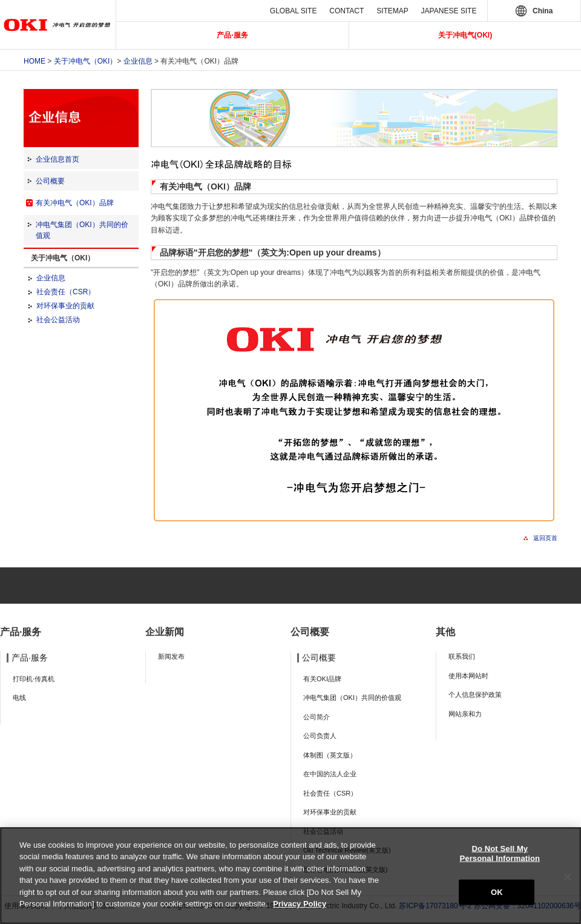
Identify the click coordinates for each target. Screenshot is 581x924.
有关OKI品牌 (322, 679)
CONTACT (346, 11)
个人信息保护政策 (475, 695)
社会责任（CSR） (66, 292)
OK (497, 892)
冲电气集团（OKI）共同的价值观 (352, 698)
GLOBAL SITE (294, 11)
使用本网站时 (468, 676)
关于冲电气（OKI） (86, 61)
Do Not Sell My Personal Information (500, 853)
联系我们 (462, 656)
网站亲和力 (465, 714)
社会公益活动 (58, 320)
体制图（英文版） (330, 755)
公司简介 (317, 717)
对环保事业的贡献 (65, 306)
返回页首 (545, 538)
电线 (19, 698)
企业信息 (138, 61)
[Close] (568, 877)
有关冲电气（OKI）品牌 (75, 203)
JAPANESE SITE (449, 11)
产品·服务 (232, 35)
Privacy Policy (300, 904)
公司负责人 (320, 736)
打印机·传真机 (34, 679)
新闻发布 (171, 656)
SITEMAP (392, 11)
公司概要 (50, 181)
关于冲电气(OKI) (465, 35)
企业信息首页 (57, 159)
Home (34, 61)
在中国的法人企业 (330, 774)
